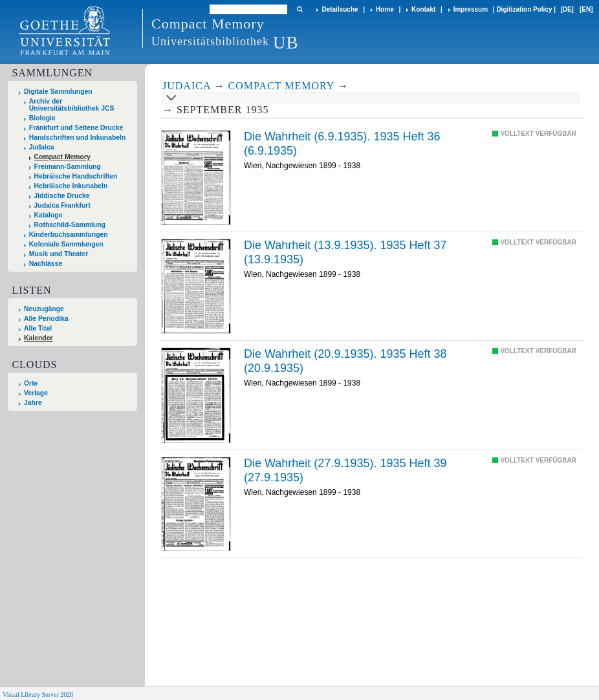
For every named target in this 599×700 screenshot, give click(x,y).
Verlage (36, 393)
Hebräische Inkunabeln (71, 186)
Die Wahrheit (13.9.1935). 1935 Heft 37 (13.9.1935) (345, 252)
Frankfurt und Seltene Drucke (76, 128)
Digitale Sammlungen (58, 92)
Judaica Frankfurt (62, 205)
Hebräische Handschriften (76, 176)
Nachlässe (46, 264)
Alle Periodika (46, 319)
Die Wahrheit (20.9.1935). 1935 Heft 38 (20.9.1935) (345, 361)
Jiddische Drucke (62, 196)
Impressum (471, 9)
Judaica (42, 147)
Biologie (42, 118)
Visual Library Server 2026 (38, 695)
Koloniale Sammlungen (66, 244)
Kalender (38, 338)
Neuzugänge (44, 309)
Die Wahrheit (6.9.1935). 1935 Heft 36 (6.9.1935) (342, 144)
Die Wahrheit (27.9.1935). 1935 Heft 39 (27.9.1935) (345, 470)
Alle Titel (38, 328)
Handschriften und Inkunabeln (78, 137)
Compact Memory (62, 157)
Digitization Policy (524, 9)
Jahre (33, 403)
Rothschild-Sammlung (70, 225)
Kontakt (423, 9)
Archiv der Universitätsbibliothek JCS (72, 105)
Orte (31, 383)
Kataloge (49, 215)
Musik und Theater (59, 254)
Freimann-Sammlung (68, 167)
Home (385, 9)
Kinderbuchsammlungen (69, 235)
